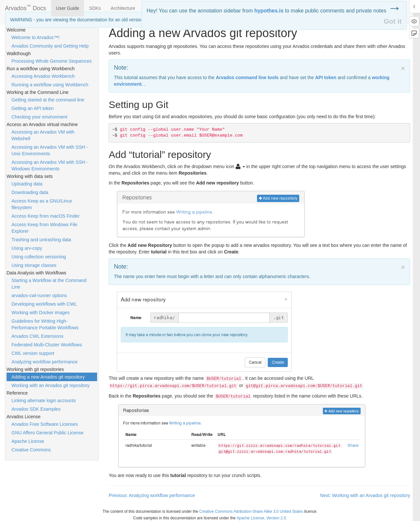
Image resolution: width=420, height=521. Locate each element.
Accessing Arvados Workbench (43, 76)
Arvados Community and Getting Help (50, 46)
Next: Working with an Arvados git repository (365, 495)
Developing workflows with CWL (44, 304)
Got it (393, 21)
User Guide (68, 8)
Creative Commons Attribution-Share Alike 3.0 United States (251, 511)
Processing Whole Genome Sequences (52, 61)
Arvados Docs (26, 7)
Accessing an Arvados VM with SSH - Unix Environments (50, 150)
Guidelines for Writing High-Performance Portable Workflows (45, 324)
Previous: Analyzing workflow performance (152, 495)
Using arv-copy (27, 248)
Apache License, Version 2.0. (262, 518)
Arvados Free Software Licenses (45, 424)
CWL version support (33, 353)
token (326, 77)
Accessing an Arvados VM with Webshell (43, 135)
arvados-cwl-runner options (39, 295)
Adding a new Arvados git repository (48, 377)
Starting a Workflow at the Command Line (49, 284)
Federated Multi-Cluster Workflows (47, 345)
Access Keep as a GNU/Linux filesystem (42, 204)
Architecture (123, 8)
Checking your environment (39, 117)
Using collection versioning (39, 257)
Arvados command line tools (247, 77)
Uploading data (27, 184)
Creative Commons (31, 450)
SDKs (95, 8)
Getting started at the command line (48, 100)
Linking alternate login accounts (44, 401)
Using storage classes (34, 265)
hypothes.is (269, 11)
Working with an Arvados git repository (51, 385)
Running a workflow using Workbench (50, 85)
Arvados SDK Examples (36, 409)
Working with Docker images (41, 313)
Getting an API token (32, 108)
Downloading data (30, 192)
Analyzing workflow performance (45, 362)
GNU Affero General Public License (47, 433)
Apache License (28, 441)
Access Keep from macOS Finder (46, 216)
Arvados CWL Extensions (37, 336)
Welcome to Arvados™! (35, 37)
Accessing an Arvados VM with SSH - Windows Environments (50, 165)
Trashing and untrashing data (41, 240)
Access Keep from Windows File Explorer (44, 228)
